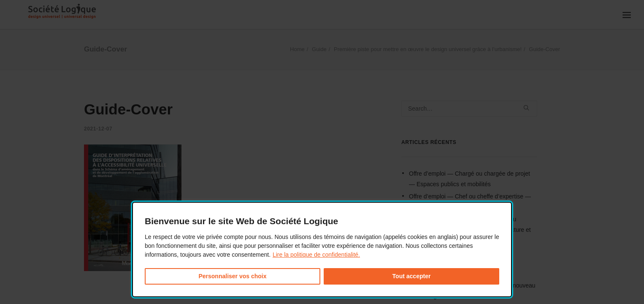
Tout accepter (412, 276)
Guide (319, 49)
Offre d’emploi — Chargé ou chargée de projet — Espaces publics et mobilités (469, 179)
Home (297, 49)
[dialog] (322, 250)
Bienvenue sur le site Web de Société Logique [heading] (241, 221)
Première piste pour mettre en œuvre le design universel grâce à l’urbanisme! (428, 49)
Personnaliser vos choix (232, 276)
